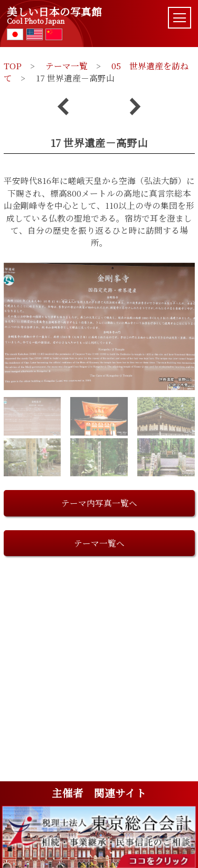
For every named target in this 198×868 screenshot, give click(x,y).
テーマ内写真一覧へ (99, 503)
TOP (13, 66)
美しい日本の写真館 (54, 16)
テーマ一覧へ (99, 543)
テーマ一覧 (67, 66)
